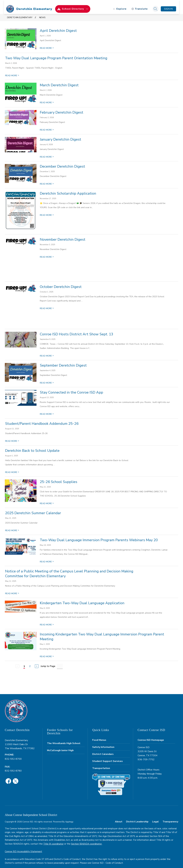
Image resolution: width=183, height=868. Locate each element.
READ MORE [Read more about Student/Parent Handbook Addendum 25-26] (12, 437)
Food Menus (99, 736)
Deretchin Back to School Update (32, 447)
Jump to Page (48, 662)
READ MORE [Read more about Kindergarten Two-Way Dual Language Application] (47, 621)
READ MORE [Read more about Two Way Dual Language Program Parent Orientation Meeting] (12, 72)
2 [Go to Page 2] (30, 662)
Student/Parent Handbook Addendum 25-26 (42, 420)
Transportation (101, 764)
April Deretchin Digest (58, 27)
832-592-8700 (13, 755)
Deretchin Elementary (20, 14)
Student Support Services (108, 757)
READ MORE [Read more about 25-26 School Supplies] (47, 500)
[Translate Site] (139, 5)
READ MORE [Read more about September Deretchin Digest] (47, 379)
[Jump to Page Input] (60, 663)
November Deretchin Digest (63, 236)
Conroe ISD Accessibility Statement (23, 848)
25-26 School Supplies (59, 478)
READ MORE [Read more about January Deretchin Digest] (47, 153)
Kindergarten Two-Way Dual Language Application (82, 599)
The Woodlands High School (64, 740)
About (119, 818)
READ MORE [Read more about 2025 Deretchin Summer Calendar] (12, 527)
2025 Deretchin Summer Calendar (33, 509)
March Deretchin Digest (59, 81)
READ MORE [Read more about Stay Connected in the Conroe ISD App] (47, 410)
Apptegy (69, 818)
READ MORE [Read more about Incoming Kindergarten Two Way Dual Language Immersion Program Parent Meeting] (47, 653)
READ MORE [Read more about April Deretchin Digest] (47, 44)
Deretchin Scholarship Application (68, 190)
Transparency (170, 818)
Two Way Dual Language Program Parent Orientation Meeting (56, 54)
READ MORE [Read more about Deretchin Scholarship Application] (47, 211)
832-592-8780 (13, 767)
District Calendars (103, 750)
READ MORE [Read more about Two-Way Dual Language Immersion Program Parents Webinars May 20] (47, 558)
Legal (156, 818)
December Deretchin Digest (62, 163)
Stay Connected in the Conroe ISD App (71, 389)
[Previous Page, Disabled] (17, 662)
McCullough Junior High (60, 747)
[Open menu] (118, 5)
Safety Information (103, 743)
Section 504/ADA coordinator (86, 840)
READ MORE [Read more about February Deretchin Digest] (47, 126)
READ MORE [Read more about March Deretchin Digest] (47, 99)
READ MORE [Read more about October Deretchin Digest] (47, 305)
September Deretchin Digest (63, 362)
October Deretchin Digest (61, 283)
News (42, 14)
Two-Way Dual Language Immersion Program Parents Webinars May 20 (99, 536)
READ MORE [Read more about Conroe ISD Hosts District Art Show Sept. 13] (47, 352)
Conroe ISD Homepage (151, 736)
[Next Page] (37, 662)
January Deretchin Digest (60, 136)
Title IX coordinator (53, 840)
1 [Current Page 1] (24, 663)
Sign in (168, 5)
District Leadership (137, 818)
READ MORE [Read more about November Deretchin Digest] (47, 253)
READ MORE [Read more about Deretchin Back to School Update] (12, 469)
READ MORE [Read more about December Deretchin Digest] (47, 180)
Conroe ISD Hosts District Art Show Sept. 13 (76, 330)
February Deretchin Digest (62, 109)
